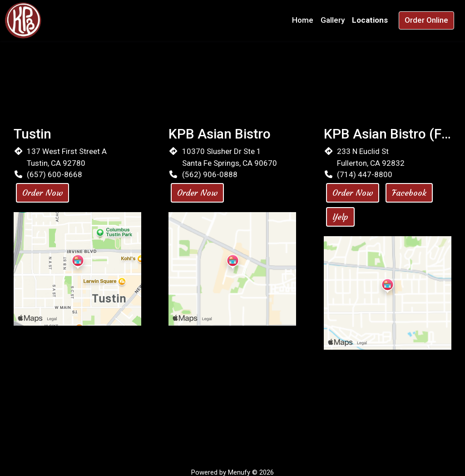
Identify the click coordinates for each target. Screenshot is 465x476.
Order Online (426, 20)
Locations (370, 20)
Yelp (340, 217)
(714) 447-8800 (365, 174)
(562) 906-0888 (210, 174)
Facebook (409, 193)
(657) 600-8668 (54, 174)
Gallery (333, 20)
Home (303, 20)
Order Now (42, 193)
